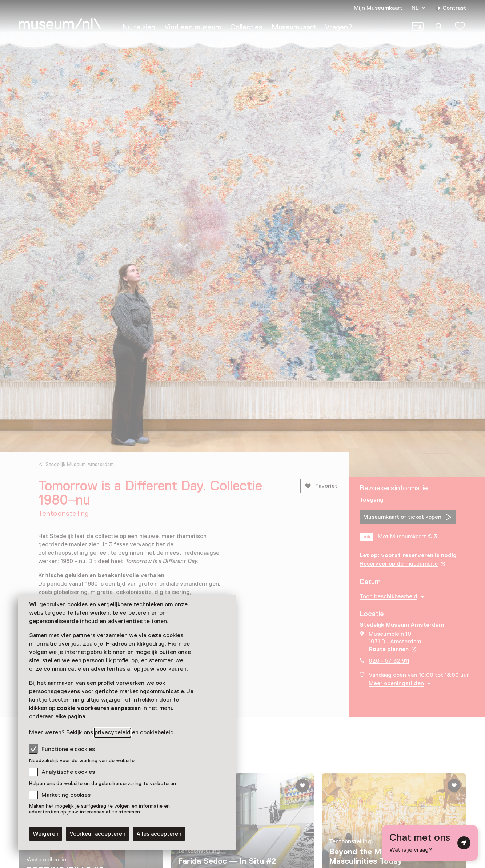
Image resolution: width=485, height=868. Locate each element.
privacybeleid (113, 732)
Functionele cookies (62, 749)
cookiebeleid (157, 732)
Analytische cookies (68, 772)
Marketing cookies (66, 795)
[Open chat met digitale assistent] (430, 843)
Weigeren (46, 834)
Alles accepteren (159, 834)
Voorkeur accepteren (97, 834)
